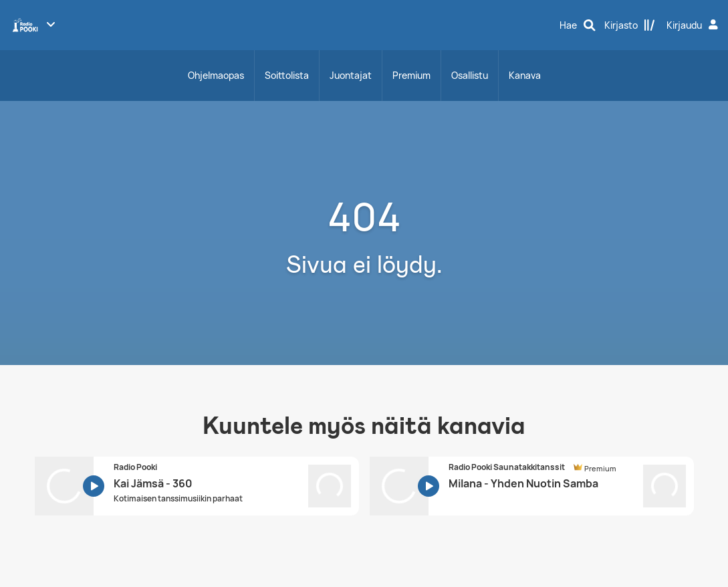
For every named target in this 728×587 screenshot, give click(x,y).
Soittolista (287, 75)
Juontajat (351, 75)
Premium (411, 75)
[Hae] (578, 25)
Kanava (525, 75)
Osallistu (470, 75)
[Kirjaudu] (694, 25)
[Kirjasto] (630, 25)
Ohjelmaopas (216, 75)
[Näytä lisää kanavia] (51, 24)
